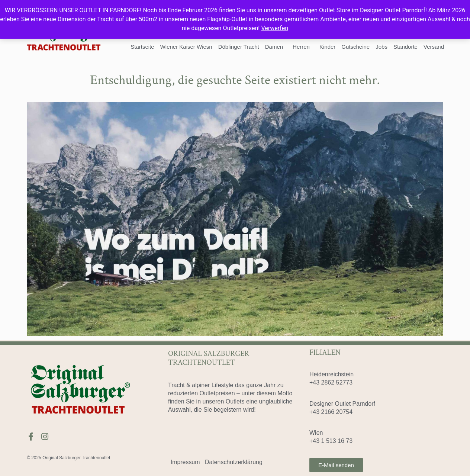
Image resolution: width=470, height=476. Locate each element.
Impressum (185, 462)
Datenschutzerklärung (234, 462)
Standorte (405, 47)
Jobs (382, 47)
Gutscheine (355, 47)
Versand (434, 47)
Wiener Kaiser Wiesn (186, 47)
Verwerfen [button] (275, 28)
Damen (276, 47)
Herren (303, 47)
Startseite (142, 47)
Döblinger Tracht (239, 47)
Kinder (327, 47)
